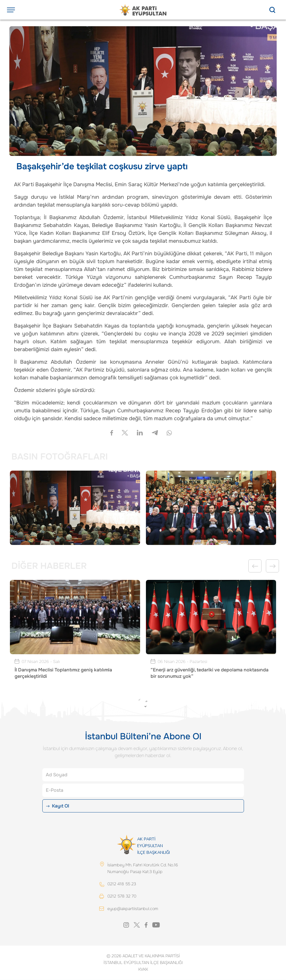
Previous (255, 566)
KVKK (143, 970)
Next (272, 566)
